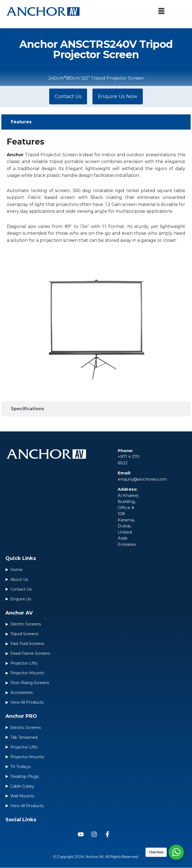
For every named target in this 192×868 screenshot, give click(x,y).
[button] (161, 11)
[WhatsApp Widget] (176, 852)
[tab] (96, 122)
